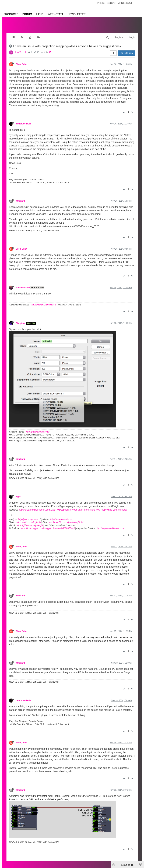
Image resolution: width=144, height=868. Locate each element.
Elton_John (21, 64)
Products (11, 14)
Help (40, 14)
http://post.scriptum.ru (28, 519)
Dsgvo (111, 3)
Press (101, 3)
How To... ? (20, 52)
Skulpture (21, 323)
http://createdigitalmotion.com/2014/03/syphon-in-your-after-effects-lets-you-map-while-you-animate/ (73, 510)
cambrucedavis (23, 124)
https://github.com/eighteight (30, 525)
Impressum (124, 3)
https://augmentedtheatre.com (110, 528)
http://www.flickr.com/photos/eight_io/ (66, 522)
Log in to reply (126, 53)
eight (18, 497)
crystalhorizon (23, 288)
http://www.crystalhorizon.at (44, 305)
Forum (27, 14)
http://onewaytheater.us (61, 519)
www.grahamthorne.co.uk (38, 432)
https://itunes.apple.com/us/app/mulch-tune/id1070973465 (48, 528)
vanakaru (20, 201)
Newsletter (77, 14)
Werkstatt (55, 14)
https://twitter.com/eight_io (29, 522)
